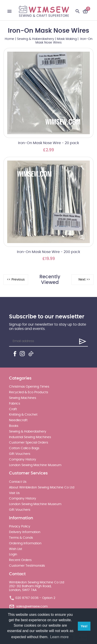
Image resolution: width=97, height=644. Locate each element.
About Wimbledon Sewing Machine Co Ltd (42, 488)
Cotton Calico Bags (24, 448)
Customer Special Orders (29, 443)
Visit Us (14, 493)
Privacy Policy (20, 527)
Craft (13, 409)
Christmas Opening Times (29, 387)
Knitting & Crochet (23, 415)
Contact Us (18, 482)
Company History (23, 460)
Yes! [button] (84, 626)
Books (14, 426)
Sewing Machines (23, 398)
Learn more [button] (59, 637)
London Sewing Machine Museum (35, 465)
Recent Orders (20, 560)
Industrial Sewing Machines (30, 437)
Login (13, 554)
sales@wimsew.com (32, 607)
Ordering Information (25, 543)
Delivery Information (25, 532)
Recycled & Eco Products (29, 392)
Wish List (16, 549)
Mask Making (67, 39)
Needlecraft (18, 420)
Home (9, 39)
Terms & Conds (21, 538)
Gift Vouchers (20, 454)
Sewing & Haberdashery (36, 39)
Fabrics (15, 404)
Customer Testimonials (27, 566)
